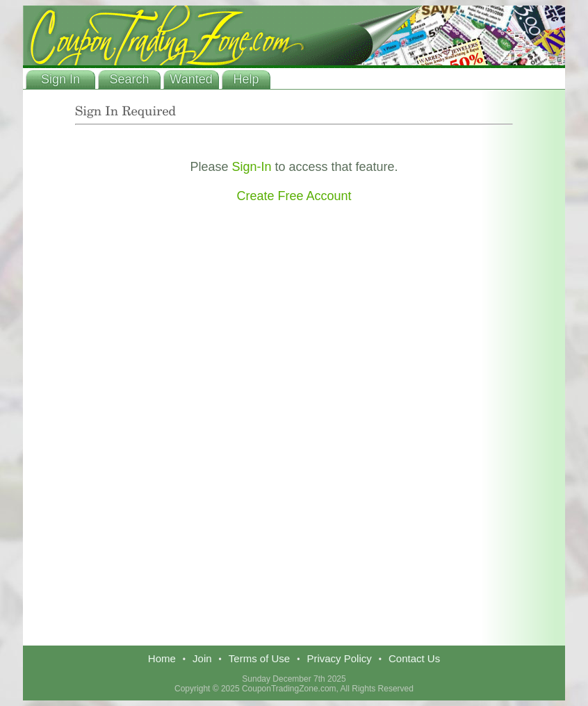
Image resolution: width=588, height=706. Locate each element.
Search (129, 79)
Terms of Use (259, 658)
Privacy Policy (339, 658)
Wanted (191, 79)
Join (202, 658)
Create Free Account (294, 196)
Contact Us (414, 658)
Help (246, 79)
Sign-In (251, 167)
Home (162, 658)
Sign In (60, 79)
